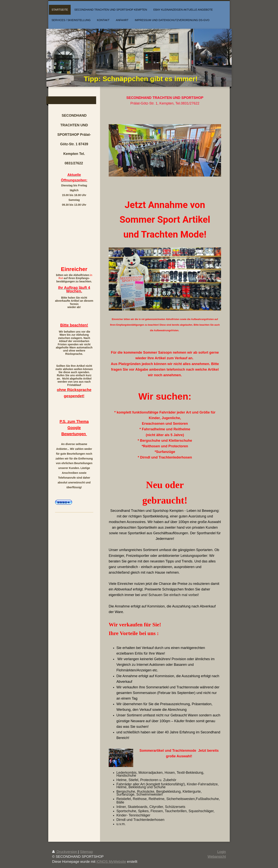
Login (222, 852)
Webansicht (217, 857)
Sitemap (86, 852)
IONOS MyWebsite (111, 862)
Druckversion (65, 852)
